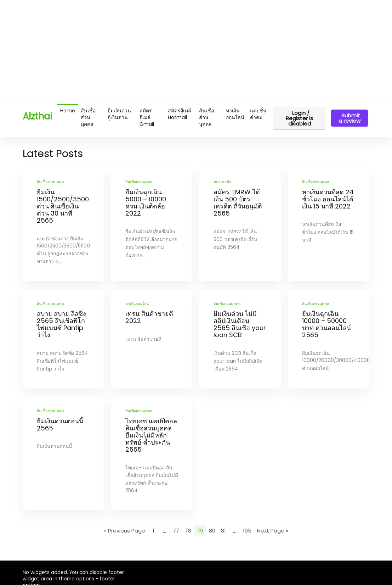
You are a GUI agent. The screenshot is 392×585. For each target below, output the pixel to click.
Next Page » (273, 531)
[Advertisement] (196, 50)
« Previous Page (125, 531)
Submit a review (350, 118)
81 (223, 531)
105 (247, 531)
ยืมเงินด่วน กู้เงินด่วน (119, 114)
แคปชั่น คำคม (258, 114)
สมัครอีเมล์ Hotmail (180, 114)
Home (68, 111)
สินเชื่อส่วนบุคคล (88, 117)
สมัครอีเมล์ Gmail (147, 117)
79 (200, 531)
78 (188, 531)
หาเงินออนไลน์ (235, 114)
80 (212, 531)
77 (176, 531)
